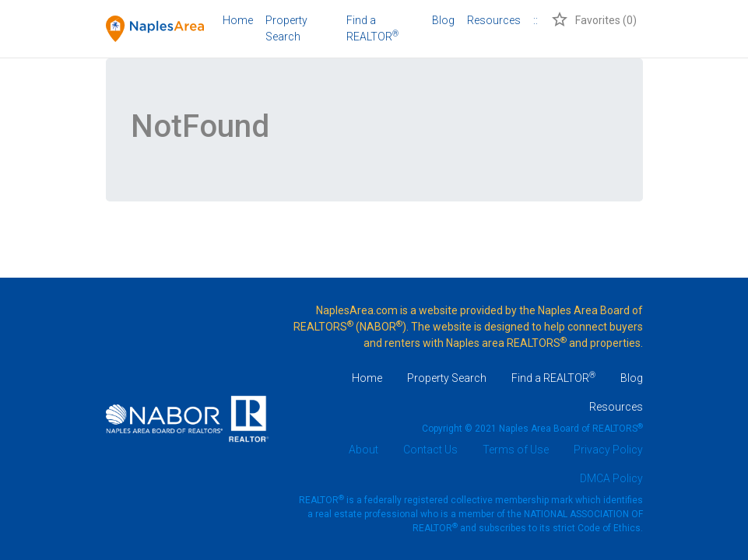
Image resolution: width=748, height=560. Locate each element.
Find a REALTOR (553, 377)
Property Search (286, 28)
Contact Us (430, 450)
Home (238, 20)
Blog (443, 20)
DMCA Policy (611, 478)
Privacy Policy (608, 450)
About (363, 450)
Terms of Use (516, 450)
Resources (494, 20)
